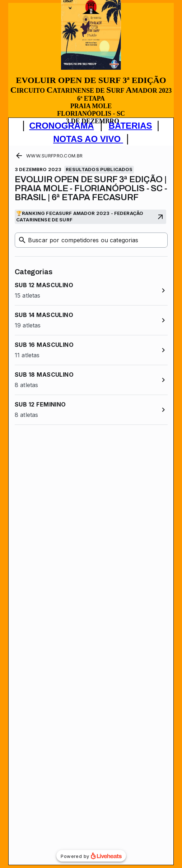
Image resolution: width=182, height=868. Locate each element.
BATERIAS (130, 126)
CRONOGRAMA (62, 126)
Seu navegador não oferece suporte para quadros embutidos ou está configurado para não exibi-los (91, 505)
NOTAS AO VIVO (87, 139)
